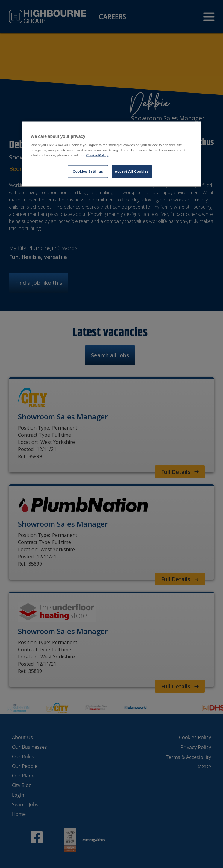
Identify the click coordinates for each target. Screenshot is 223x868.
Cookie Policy (97, 155)
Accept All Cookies (132, 171)
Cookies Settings (88, 171)
